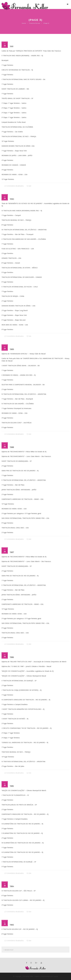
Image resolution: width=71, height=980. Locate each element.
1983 (12, 925)
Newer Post (9, 950)
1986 (12, 657)
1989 (12, 349)
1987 (12, 552)
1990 (12, 199)
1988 (12, 447)
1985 (12, 786)
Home (24, 23)
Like (29, 186)
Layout (55, 976)
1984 (12, 886)
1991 (12, 47)
